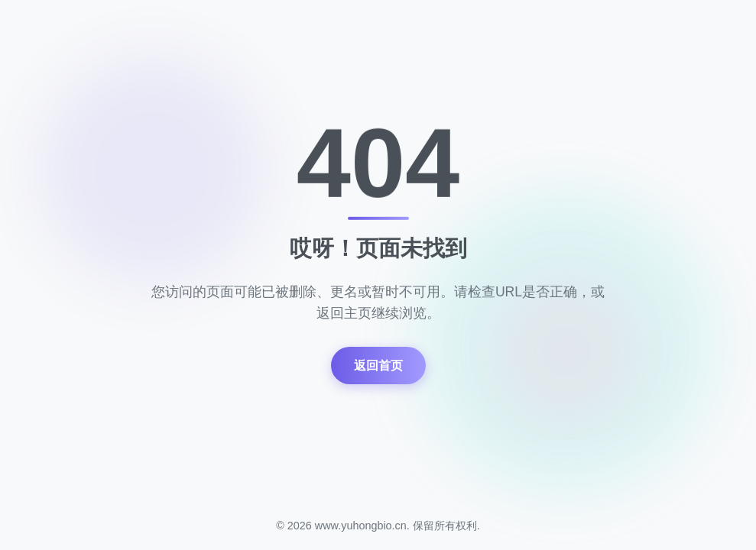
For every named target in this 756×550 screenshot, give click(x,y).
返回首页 (378, 366)
